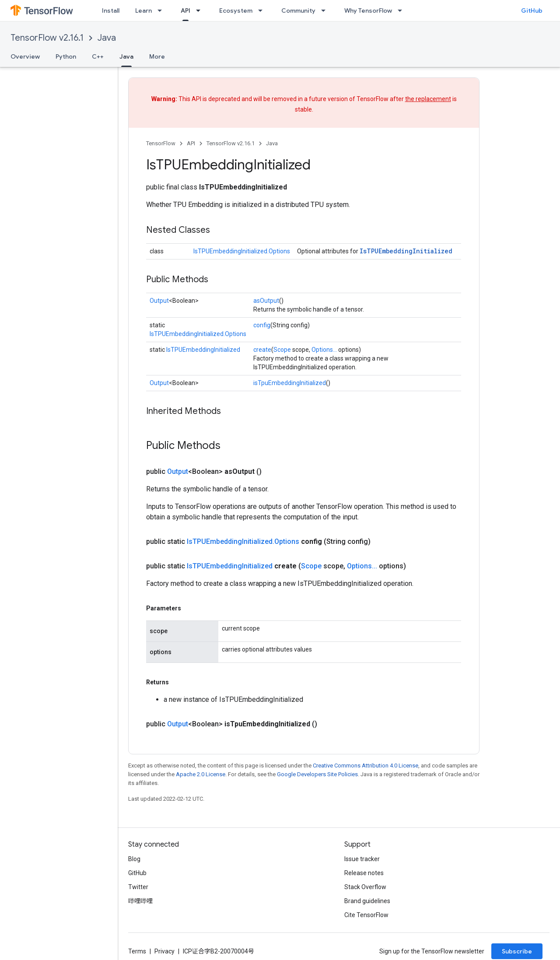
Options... (324, 350)
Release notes (364, 873)
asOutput (266, 301)
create (262, 350)
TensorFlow (161, 143)
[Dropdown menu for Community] (326, 11)
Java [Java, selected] (126, 56)
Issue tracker (362, 859)
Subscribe (517, 951)
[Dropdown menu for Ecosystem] (263, 11)
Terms (137, 951)
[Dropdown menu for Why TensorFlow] (402, 11)
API (191, 143)
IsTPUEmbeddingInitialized (406, 251)
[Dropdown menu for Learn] (162, 11)
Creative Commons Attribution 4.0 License (366, 766)
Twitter (138, 887)
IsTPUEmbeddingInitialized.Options (242, 251)
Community (298, 11)
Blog (134, 859)
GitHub (532, 11)
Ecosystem (236, 11)
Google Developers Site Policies (317, 774)
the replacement (428, 99)
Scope (282, 350)
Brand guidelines (367, 901)
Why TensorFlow (368, 11)
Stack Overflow (365, 887)
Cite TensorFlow (366, 915)
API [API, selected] (185, 11)
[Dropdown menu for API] (201, 11)
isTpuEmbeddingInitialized (290, 383)
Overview (25, 56)
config (262, 325)
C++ (98, 56)
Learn (143, 11)
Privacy (164, 951)
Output (159, 301)
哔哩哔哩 (140, 901)
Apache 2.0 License (201, 774)
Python (66, 56)
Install (111, 11)
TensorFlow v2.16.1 (47, 38)
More (157, 56)
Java (107, 38)
